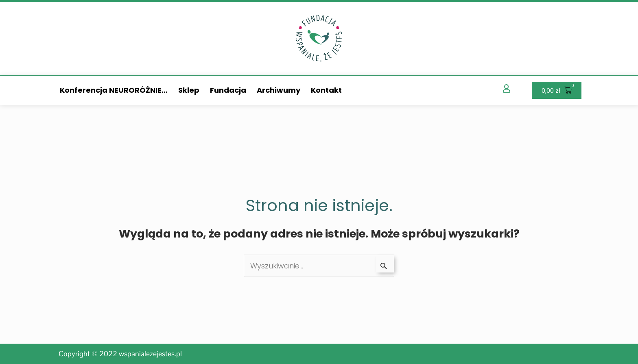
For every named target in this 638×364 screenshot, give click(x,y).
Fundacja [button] (228, 90)
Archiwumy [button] (279, 90)
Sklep (189, 90)
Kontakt (326, 90)
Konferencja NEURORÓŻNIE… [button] (114, 90)
